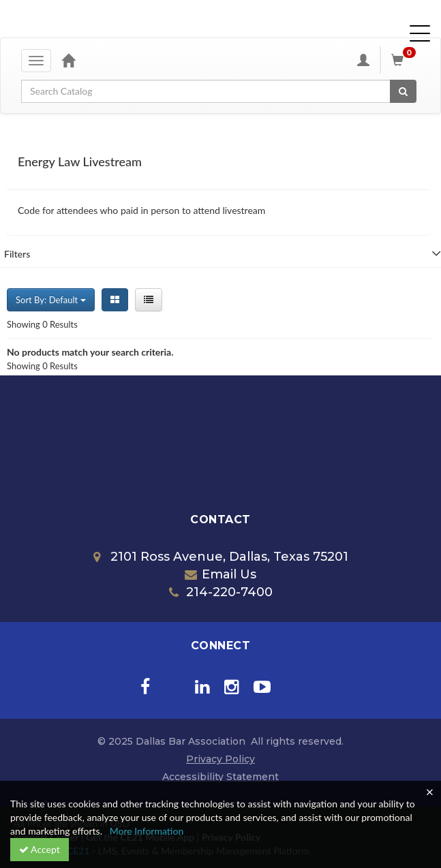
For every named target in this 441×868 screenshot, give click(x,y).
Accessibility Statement (220, 777)
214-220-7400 (221, 592)
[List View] (149, 300)
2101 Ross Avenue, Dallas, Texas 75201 (221, 557)
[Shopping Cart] (406, 60)
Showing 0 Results (42, 324)
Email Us (220, 574)
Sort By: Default (51, 300)
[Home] (68, 60)
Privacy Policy (220, 759)
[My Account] (363, 60)
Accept (40, 849)
